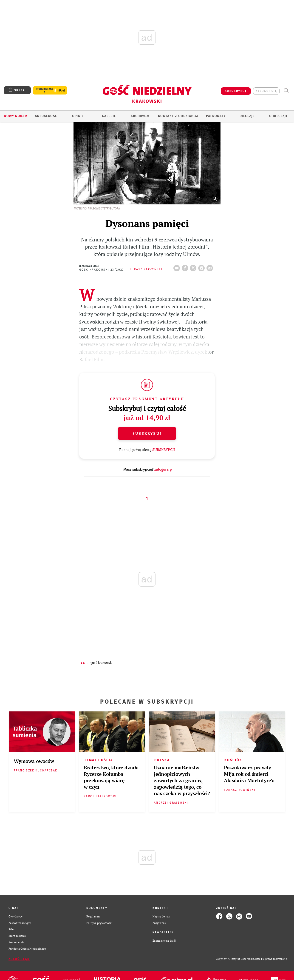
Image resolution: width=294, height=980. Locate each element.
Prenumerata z (44, 90)
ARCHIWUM (140, 116)
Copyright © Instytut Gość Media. (235, 959)
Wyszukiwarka (286, 90)
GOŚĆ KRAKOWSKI (102, 663)
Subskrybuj (147, 433)
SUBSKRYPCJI (164, 450)
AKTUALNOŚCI (47, 116)
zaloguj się (266, 91)
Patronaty (216, 116)
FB (186, 267)
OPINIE (78, 116)
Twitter (194, 267)
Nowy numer (16, 116)
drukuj (202, 267)
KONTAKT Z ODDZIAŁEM (178, 116)
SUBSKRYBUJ (236, 91)
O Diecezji (278, 116)
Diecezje (247, 116)
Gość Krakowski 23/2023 (102, 270)
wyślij (211, 267)
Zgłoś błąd (19, 959)
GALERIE (109, 116)
